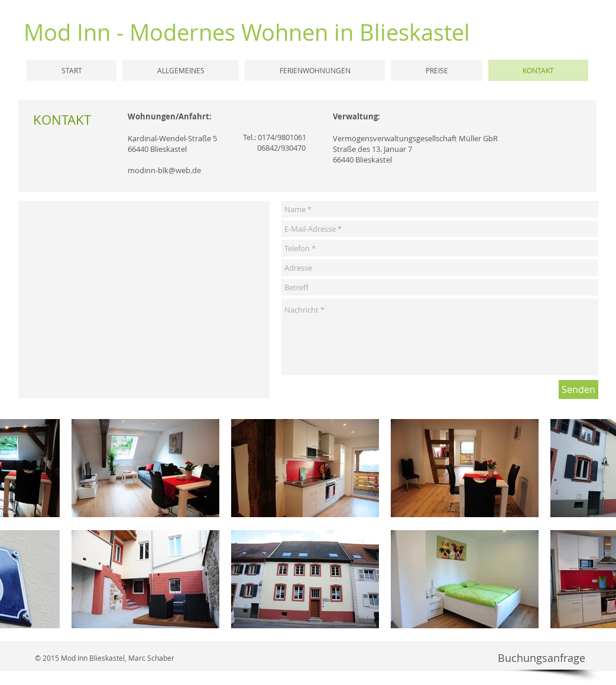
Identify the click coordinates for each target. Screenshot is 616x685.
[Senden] (578, 389)
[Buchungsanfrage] (541, 658)
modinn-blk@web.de (164, 170)
